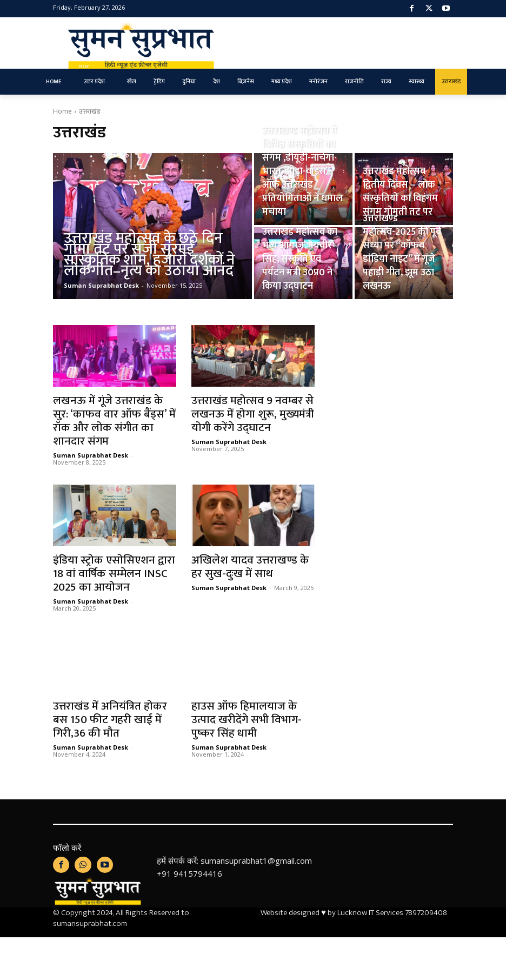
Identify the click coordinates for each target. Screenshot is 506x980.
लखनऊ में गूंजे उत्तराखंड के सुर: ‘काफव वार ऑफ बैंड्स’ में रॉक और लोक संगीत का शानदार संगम (114, 421)
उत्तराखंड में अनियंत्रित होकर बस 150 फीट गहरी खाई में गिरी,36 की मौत (110, 720)
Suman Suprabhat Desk (91, 455)
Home (62, 111)
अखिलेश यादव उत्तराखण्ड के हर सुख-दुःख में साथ (250, 567)
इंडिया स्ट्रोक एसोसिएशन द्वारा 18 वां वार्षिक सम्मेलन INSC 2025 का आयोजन (114, 574)
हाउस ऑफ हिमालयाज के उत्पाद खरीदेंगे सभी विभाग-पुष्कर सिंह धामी (247, 720)
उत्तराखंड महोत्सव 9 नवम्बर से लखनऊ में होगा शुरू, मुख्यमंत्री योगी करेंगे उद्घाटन (253, 414)
